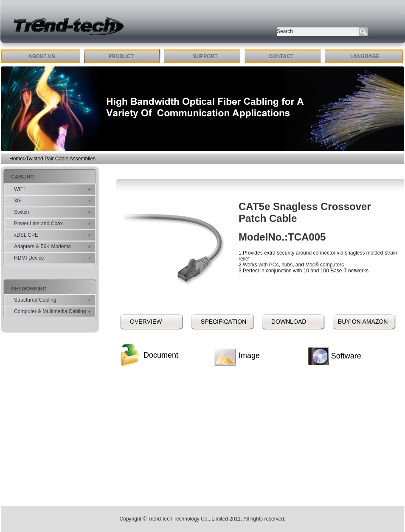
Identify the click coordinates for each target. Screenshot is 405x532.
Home (16, 159)
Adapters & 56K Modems (42, 246)
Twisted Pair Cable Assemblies (61, 159)
